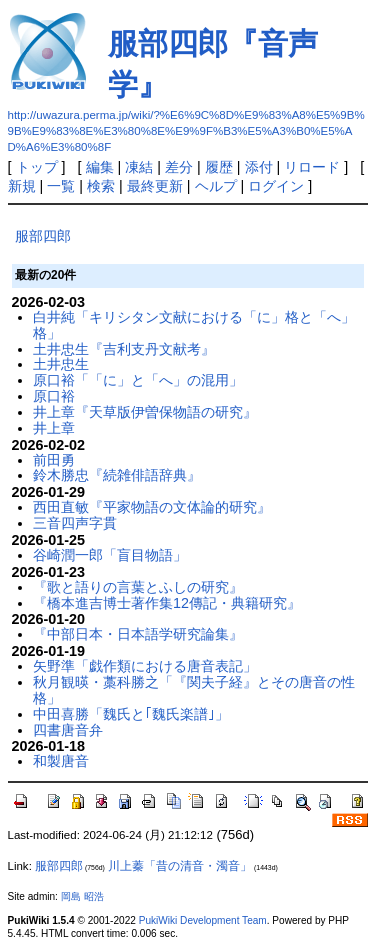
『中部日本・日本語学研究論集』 (138, 634)
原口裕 (54, 396)
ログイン (276, 186)
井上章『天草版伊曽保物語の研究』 (145, 412)
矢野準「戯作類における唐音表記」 (145, 666)
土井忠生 (61, 364)
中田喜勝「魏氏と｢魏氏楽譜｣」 (131, 714)
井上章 (54, 428)
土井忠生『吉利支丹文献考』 (124, 349)
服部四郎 (43, 236)
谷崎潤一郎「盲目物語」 (110, 555)
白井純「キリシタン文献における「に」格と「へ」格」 (194, 325)
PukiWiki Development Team (203, 920)
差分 (179, 167)
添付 (259, 167)
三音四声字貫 (75, 523)
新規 (22, 186)
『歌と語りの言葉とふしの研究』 (138, 587)
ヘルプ (216, 186)
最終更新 (155, 186)
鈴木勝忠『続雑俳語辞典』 (117, 475)
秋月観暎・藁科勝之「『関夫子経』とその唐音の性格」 (194, 690)
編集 (100, 167)
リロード (312, 167)
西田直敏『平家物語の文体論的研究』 (152, 507)
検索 (101, 186)
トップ (37, 167)
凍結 (139, 167)
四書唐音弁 (68, 730)
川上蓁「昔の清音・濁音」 (180, 866)
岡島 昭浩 (82, 896)
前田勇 (54, 460)
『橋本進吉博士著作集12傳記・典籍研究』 (167, 603)
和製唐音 (61, 761)
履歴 (219, 167)
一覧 (61, 186)
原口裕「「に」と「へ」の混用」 (138, 380)
